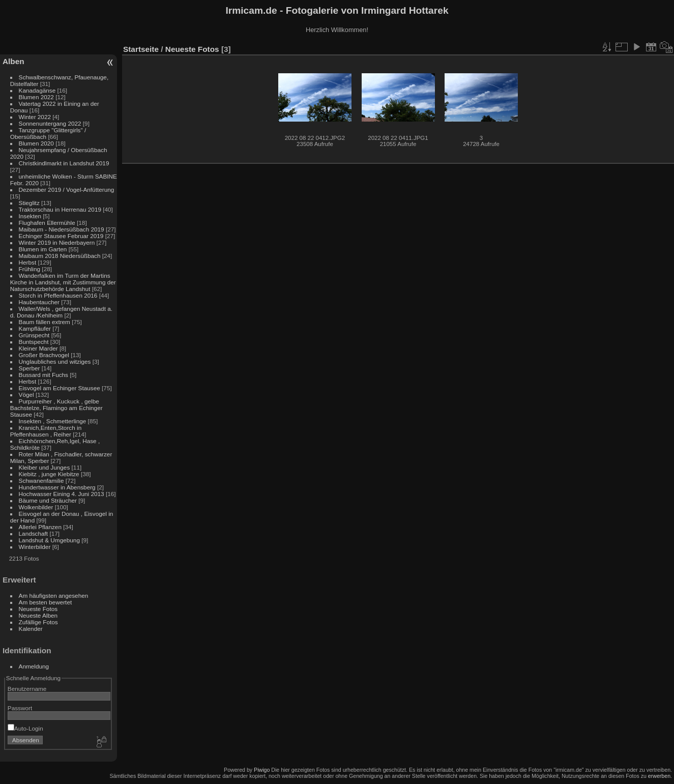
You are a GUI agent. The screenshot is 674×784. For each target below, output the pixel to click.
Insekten (30, 216)
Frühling (30, 269)
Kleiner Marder (38, 348)
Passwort (20, 708)
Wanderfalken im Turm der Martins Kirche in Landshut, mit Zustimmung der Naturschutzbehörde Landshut (63, 282)
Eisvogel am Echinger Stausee (60, 388)
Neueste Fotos (38, 609)
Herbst (28, 262)
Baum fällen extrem (45, 322)
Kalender (31, 629)
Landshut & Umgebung (49, 540)
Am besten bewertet (46, 602)
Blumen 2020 (36, 143)
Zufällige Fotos (38, 622)
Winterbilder (35, 547)
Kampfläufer (35, 328)
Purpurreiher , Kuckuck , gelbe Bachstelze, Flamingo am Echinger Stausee (56, 408)
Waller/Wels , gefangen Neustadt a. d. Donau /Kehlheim (61, 312)
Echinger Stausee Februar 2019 (61, 236)
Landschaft (34, 533)
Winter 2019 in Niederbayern (57, 242)
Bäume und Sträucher (48, 500)
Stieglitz (30, 203)
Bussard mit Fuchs (43, 375)
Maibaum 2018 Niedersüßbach (60, 256)
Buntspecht (34, 342)
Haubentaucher (39, 302)
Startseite (141, 49)
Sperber (30, 368)
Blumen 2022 (36, 97)
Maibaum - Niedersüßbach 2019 (62, 229)
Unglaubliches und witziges (55, 361)
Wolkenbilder (36, 507)
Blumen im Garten (43, 249)
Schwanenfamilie (41, 481)
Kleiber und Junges (45, 467)
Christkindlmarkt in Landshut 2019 (64, 163)
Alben (13, 61)
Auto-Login (25, 728)
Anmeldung (34, 666)
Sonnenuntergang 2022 (50, 123)
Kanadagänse (37, 90)
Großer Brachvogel (44, 355)
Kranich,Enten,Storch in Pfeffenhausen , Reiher (46, 431)
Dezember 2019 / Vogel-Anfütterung (67, 190)
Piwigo (262, 770)
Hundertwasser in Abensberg (57, 487)
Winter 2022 (35, 117)
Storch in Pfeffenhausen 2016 (58, 295)
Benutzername (27, 689)
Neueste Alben (38, 615)
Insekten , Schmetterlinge (53, 421)
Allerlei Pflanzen (40, 527)
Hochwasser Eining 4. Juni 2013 (62, 494)
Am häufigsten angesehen (54, 596)
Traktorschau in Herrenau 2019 (60, 209)
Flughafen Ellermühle (47, 223)
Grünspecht (34, 335)
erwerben (659, 776)
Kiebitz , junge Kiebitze (49, 474)
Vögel (26, 395)
